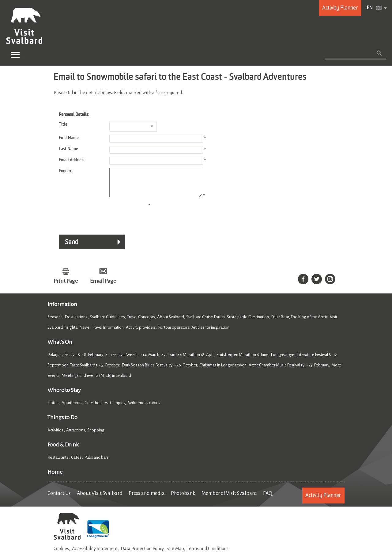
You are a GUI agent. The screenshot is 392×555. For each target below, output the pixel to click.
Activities (56, 436)
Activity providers (141, 333)
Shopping (96, 436)
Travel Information (108, 333)
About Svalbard (171, 322)
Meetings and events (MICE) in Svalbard (96, 381)
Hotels (53, 408)
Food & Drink (63, 450)
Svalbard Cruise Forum (205, 322)
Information (62, 310)
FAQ (268, 499)
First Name (69, 138)
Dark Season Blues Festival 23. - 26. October (159, 371)
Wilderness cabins (144, 408)
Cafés (77, 463)
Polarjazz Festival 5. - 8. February (75, 360)
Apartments (72, 408)
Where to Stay (64, 396)
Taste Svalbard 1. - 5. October (95, 371)
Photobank (183, 499)
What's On (60, 347)
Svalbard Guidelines (107, 322)
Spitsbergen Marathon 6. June (243, 360)
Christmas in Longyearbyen (223, 371)
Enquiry (66, 171)
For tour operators (174, 333)
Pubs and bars (97, 463)
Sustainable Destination (248, 322)
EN (370, 8)
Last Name (68, 149)
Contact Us (59, 499)
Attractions (76, 436)
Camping (118, 408)
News (85, 333)
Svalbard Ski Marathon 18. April (188, 360)
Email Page (103, 286)
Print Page (66, 286)
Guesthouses (96, 408)
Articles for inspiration (210, 333)
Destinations (76, 322)
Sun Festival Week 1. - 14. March (132, 360)
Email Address (72, 160)
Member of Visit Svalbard (229, 499)
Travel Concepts (141, 322)
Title (63, 124)
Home (55, 477)
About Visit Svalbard (100, 499)
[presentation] (100, 220)
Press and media (147, 499)
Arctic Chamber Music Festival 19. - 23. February (289, 371)
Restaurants (58, 463)
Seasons (55, 322)
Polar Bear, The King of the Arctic (299, 322)
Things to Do (62, 423)
